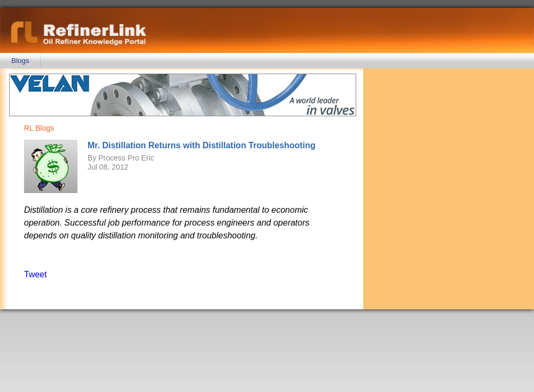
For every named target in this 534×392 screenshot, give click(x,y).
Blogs (20, 61)
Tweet (36, 274)
